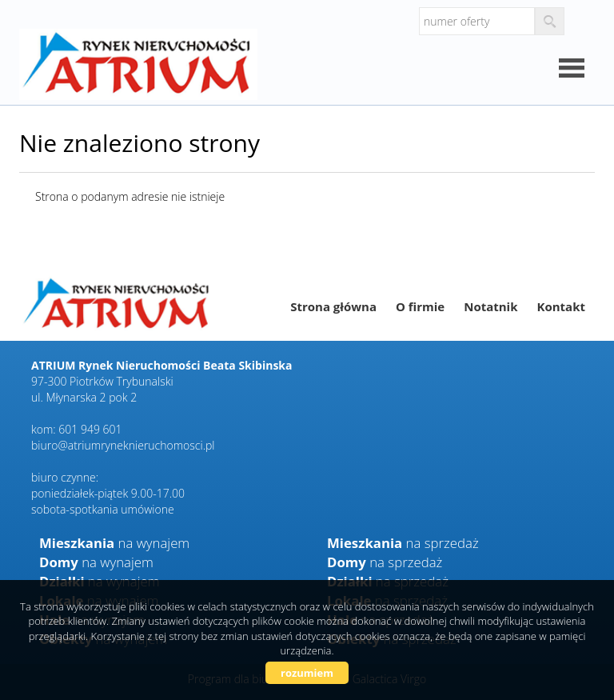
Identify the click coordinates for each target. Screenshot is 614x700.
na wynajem (114, 543)
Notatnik (490, 306)
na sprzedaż (403, 543)
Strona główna (333, 306)
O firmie (420, 306)
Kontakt (562, 306)
